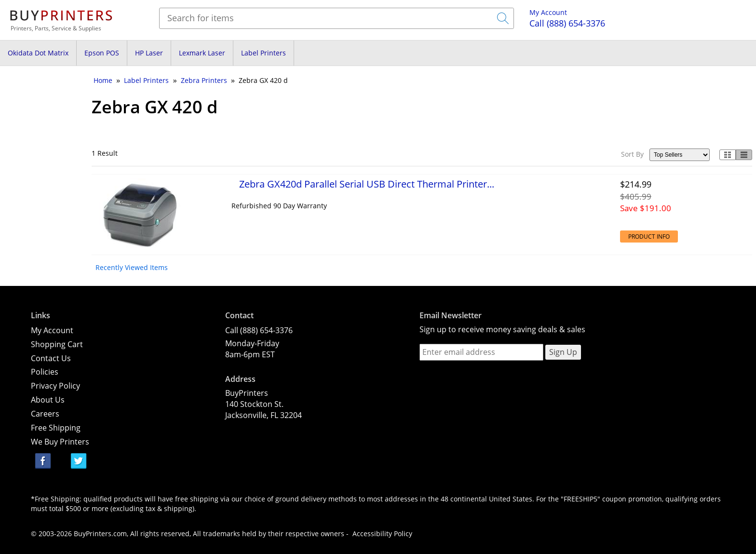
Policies (45, 372)
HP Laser (149, 53)
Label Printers (263, 53)
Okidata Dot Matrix (38, 53)
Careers (45, 414)
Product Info (649, 236)
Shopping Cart (57, 344)
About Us (48, 400)
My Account (548, 12)
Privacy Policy (55, 386)
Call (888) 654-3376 (259, 330)
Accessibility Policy (382, 534)
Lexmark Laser (202, 53)
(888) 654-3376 (567, 23)
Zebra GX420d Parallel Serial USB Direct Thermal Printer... (367, 184)
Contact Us (51, 358)
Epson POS (102, 53)
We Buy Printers (60, 442)
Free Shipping (56, 428)
